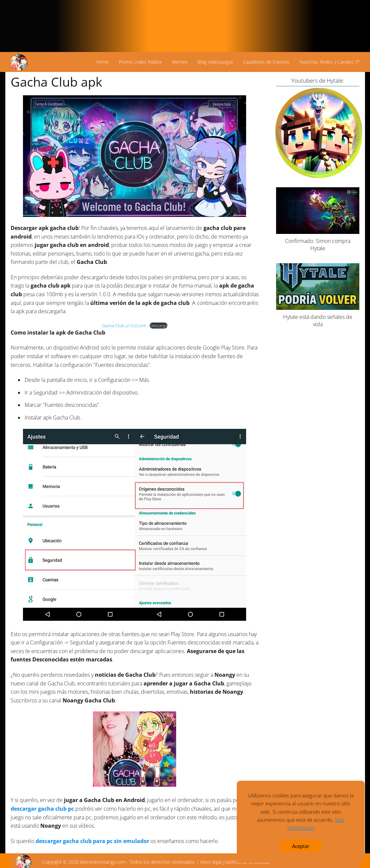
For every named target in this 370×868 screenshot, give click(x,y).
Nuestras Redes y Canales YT (330, 62)
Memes (180, 62)
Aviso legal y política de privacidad (235, 862)
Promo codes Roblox (140, 62)
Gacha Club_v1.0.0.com (124, 326)
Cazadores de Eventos (266, 62)
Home (103, 62)
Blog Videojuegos (215, 62)
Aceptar (301, 846)
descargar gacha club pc (42, 809)
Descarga (159, 326)
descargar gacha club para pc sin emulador (92, 841)
